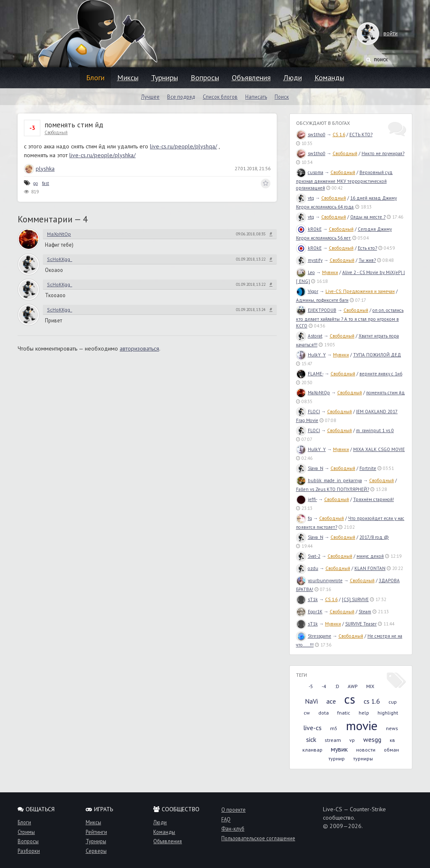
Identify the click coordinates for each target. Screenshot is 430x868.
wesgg (372, 739)
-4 (324, 686)
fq (304, 518)
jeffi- (307, 499)
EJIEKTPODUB (316, 310)
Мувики (330, 272)
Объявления (251, 78)
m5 (334, 728)
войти (382, 33)
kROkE (309, 229)
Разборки (29, 851)
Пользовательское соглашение (258, 838)
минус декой (370, 556)
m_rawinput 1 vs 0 (375, 430)
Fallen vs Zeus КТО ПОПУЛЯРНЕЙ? (333, 489)
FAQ (226, 819)
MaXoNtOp (59, 234)
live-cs (312, 728)
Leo (305, 272)
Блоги (95, 78)
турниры (363, 759)
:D (337, 686)
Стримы (26, 832)
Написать (256, 97)
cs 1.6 (372, 701)
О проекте (233, 810)
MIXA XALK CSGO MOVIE (379, 449)
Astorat (309, 336)
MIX (370, 686)
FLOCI (308, 412)
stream (333, 740)
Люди (293, 78)
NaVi (311, 701)
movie (362, 725)
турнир (337, 759)
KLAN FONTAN (370, 568)
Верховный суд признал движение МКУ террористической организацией (344, 180)
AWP (353, 686)
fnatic (344, 713)
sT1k (307, 599)
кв (392, 740)
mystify (309, 260)
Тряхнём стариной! (374, 499)
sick (311, 739)
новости (366, 750)
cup (393, 702)
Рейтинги (96, 832)
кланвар (312, 750)
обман (391, 750)
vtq (305, 198)
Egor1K (309, 612)
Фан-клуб (233, 828)
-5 (311, 686)
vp (352, 740)
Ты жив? (367, 260)
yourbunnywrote (319, 580)
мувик (339, 749)
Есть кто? (367, 248)
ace (331, 701)
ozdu (307, 568)
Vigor (307, 291)
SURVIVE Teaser (361, 624)
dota (324, 713)
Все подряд (181, 97)
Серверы (96, 851)
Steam (365, 612)
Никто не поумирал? (383, 153)
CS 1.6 (339, 135)
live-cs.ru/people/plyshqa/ (184, 146)
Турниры (165, 78)
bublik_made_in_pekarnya (329, 480)
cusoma (310, 172)
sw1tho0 (311, 135)
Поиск (282, 97)
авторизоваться (139, 348)
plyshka (39, 169)
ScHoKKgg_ (60, 259)
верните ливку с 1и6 (381, 374)
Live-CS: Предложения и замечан (360, 291)
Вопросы (205, 78)
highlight (388, 713)
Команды (329, 78)
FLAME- (310, 374)
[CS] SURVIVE (355, 599)
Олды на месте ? (368, 217)
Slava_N (310, 468)
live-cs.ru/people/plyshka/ (102, 155)
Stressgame (314, 636)
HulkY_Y (311, 355)
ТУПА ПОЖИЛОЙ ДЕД (377, 355)
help (364, 713)
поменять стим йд (385, 393)
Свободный (56, 132)
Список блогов (220, 97)
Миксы (128, 78)
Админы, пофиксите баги (322, 300)
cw (307, 713)
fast (46, 183)
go (35, 183)
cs (350, 699)
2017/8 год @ (374, 537)
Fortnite (368, 468)
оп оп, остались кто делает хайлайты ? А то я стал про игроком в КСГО (350, 318)
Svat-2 (308, 556)
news (392, 728)
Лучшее (150, 97)
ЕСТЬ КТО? (361, 135)
